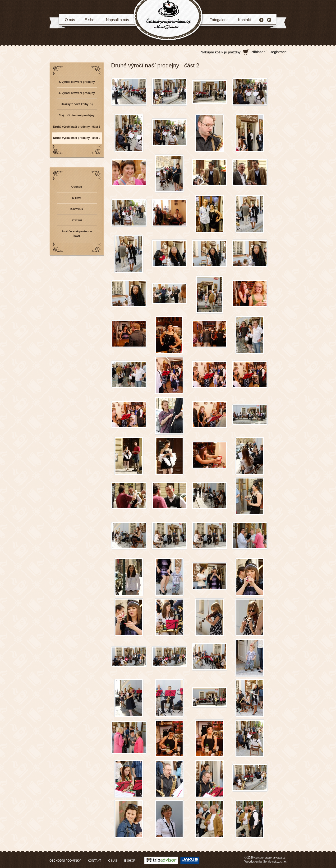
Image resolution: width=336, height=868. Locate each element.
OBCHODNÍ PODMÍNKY (65, 861)
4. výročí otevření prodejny (77, 93)
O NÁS (113, 861)
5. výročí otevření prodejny (77, 82)
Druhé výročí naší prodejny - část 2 (77, 138)
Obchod (77, 187)
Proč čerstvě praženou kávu (77, 233)
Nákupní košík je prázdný (221, 52)
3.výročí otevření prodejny (77, 115)
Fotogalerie (219, 20)
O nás (70, 20)
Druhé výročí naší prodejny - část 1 (77, 127)
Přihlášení (259, 52)
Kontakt (244, 20)
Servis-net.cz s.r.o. (275, 862)
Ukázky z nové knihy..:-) (77, 104)
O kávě (77, 198)
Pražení (77, 220)
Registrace (278, 52)
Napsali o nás (117, 20)
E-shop (90, 20)
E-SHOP (130, 861)
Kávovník (77, 209)
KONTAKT (95, 861)
